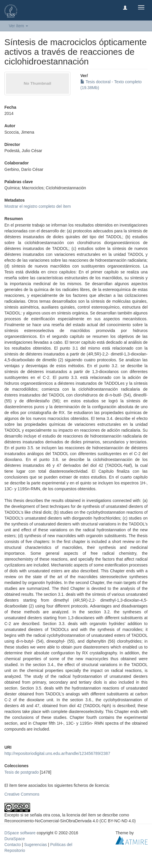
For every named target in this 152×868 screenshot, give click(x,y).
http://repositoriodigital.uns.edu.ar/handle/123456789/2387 (57, 753)
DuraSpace (15, 839)
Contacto (13, 845)
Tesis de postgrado (22, 772)
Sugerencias (35, 845)
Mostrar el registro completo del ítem (38, 206)
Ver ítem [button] (18, 26)
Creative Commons (22, 794)
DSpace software (20, 833)
